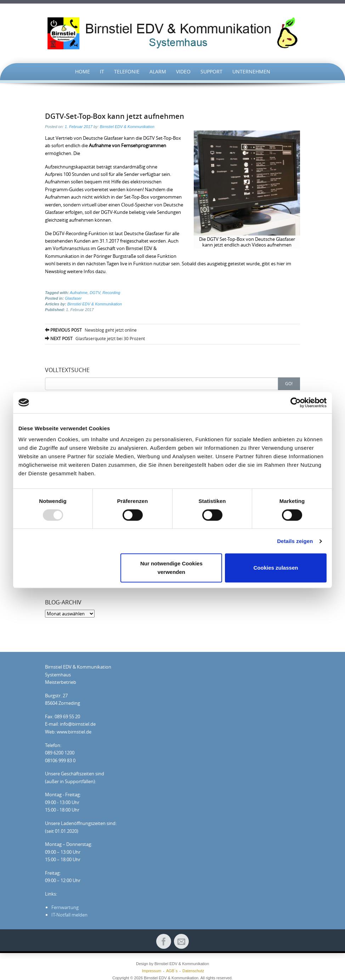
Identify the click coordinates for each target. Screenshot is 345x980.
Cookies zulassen (276, 568)
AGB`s (172, 971)
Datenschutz (193, 971)
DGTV (95, 293)
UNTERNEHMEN (251, 71)
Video (183, 71)
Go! (289, 383)
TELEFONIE (127, 71)
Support (211, 71)
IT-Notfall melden (69, 915)
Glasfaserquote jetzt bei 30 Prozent (95, 338)
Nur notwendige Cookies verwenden (171, 568)
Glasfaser (73, 298)
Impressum (152, 971)
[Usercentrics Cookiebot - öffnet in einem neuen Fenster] (296, 403)
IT (102, 71)
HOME (83, 71)
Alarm (158, 71)
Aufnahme (79, 293)
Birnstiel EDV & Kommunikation (127, 127)
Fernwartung (65, 907)
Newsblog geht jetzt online (91, 330)
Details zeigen (295, 541)
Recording (111, 293)
